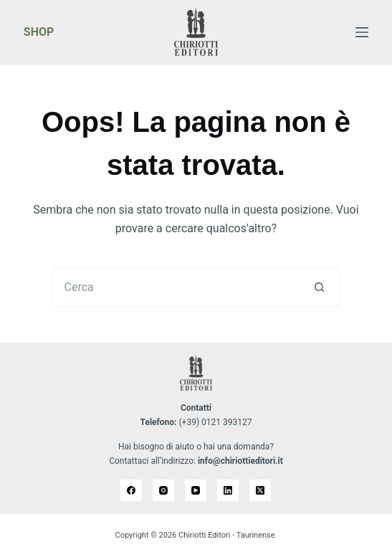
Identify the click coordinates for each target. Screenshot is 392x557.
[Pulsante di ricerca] (319, 287)
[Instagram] (163, 490)
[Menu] (362, 32)
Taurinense (256, 535)
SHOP (39, 32)
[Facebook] (131, 490)
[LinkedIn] (228, 490)
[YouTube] (196, 490)
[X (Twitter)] (260, 490)
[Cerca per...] (176, 287)
